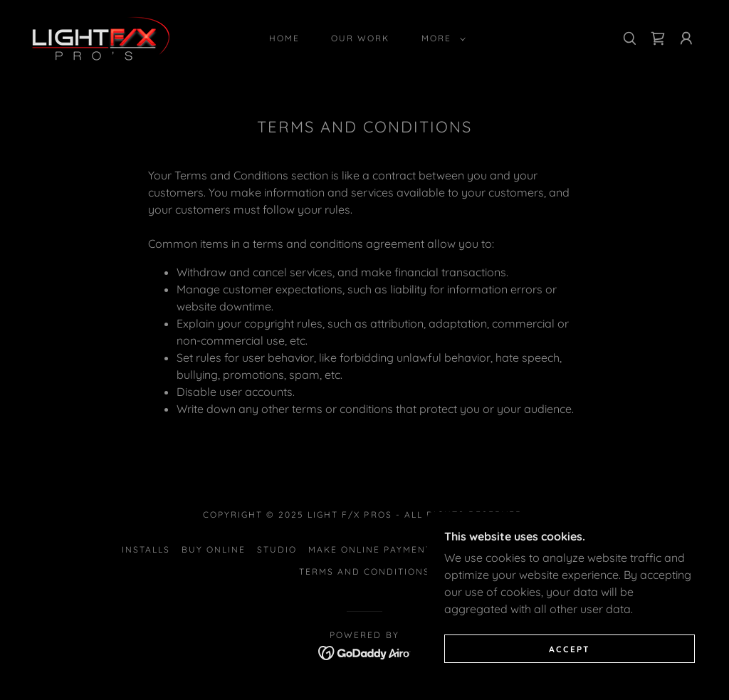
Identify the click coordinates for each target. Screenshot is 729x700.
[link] (101, 37)
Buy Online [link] (214, 549)
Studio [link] (277, 549)
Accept (570, 649)
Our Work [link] (360, 38)
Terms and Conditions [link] (364, 571)
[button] (441, 38)
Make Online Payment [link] (370, 549)
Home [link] (284, 38)
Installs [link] (146, 549)
